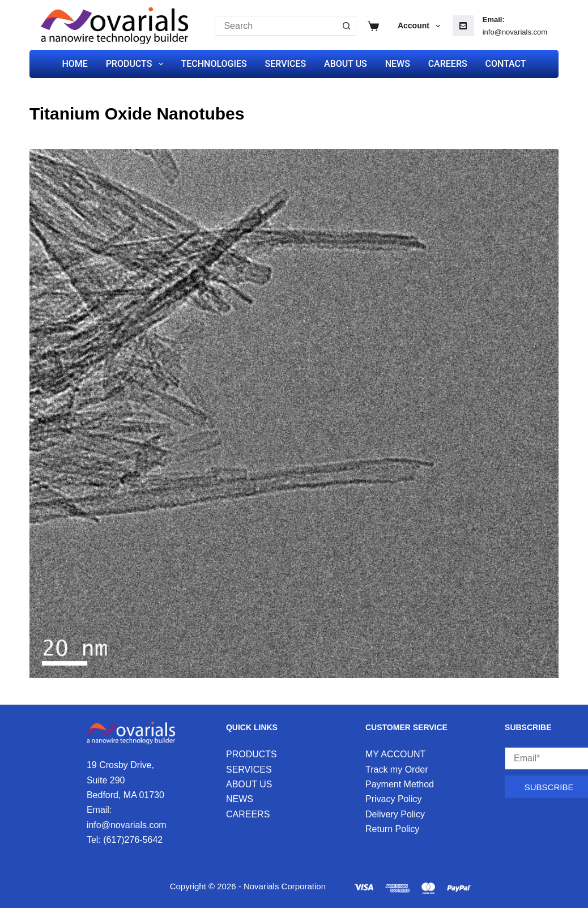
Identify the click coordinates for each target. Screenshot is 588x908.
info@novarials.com (515, 32)
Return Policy (392, 829)
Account (421, 26)
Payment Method (400, 784)
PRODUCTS (137, 64)
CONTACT (505, 64)
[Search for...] (276, 26)
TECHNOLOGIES (214, 64)
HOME (74, 64)
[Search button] (346, 26)
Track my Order (397, 770)
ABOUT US (346, 64)
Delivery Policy (395, 814)
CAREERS (448, 64)
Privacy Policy (394, 799)
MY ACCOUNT (395, 754)
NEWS (398, 64)
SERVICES (286, 64)
